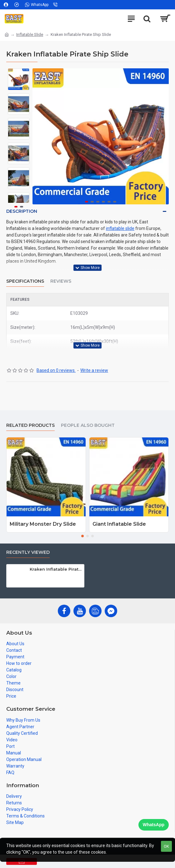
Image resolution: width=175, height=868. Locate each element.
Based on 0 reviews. (56, 370)
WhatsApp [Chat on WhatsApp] (154, 825)
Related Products (30, 425)
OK (166, 846)
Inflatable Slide (30, 34)
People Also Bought (88, 425)
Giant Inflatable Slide (119, 524)
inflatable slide (120, 228)
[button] (162, 136)
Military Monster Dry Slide (43, 524)
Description (22, 211)
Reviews (61, 281)
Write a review (94, 370)
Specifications (25, 281)
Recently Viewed (28, 552)
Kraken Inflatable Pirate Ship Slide (56, 569)
